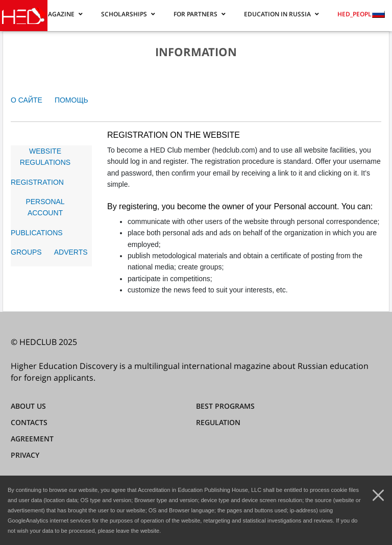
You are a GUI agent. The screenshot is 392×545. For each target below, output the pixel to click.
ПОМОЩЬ (71, 100)
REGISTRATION (37, 182)
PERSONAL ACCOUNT (45, 207)
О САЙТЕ (27, 100)
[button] (63, 14)
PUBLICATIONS (37, 233)
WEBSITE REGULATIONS (45, 157)
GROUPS (26, 252)
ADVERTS (71, 252)
